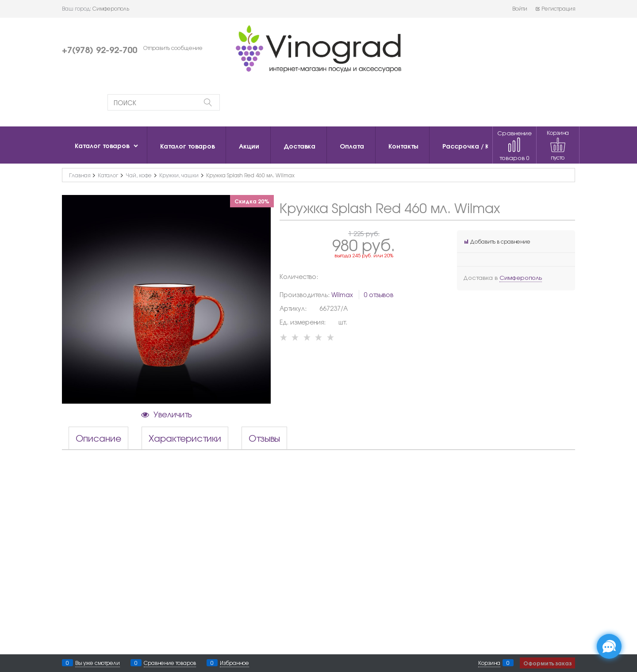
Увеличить (173, 414)
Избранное (234, 663)
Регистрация (555, 8)
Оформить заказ (547, 663)
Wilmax (342, 294)
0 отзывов (378, 294)
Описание (98, 438)
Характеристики (185, 438)
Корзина (489, 663)
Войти (520, 8)
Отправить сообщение (173, 48)
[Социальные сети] (609, 646)
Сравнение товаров (514, 145)
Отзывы (264, 438)
